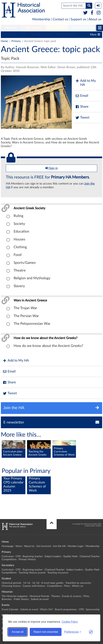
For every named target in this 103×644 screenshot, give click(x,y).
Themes (56, 596)
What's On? (46, 609)
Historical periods (11, 583)
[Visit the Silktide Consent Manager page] (91, 632)
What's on (78, 586)
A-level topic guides (52, 583)
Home (4, 41)
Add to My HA (85, 83)
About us (95, 19)
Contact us (60, 19)
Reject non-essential (46, 632)
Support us (78, 19)
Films (67, 586)
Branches (7, 599)
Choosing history (11, 586)
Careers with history (34, 586)
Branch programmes (66, 609)
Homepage (8, 546)
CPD (24, 35)
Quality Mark (70, 556)
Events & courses (72, 596)
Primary (11, 28)
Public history (21, 599)
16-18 (36, 583)
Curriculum (9, 35)
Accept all (18, 632)
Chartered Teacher (90, 556)
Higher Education (85, 28)
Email (82, 96)
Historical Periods (39, 596)
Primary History (27, 559)
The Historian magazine (15, 596)
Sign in (51, 168)
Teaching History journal (32, 573)
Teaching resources (58, 573)
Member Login (76, 546)
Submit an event (40, 599)
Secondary (34, 28)
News (19, 546)
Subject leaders (67, 35)
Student (57, 28)
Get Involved (44, 546)
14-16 (27, 583)
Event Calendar (10, 609)
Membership (41, 19)
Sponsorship (93, 609)
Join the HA (59, 546)
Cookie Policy (70, 622)
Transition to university (78, 583)
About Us (29, 546)
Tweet (82, 118)
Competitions (9, 559)
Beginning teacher (42, 35)
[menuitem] (11, 28)
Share (82, 107)
